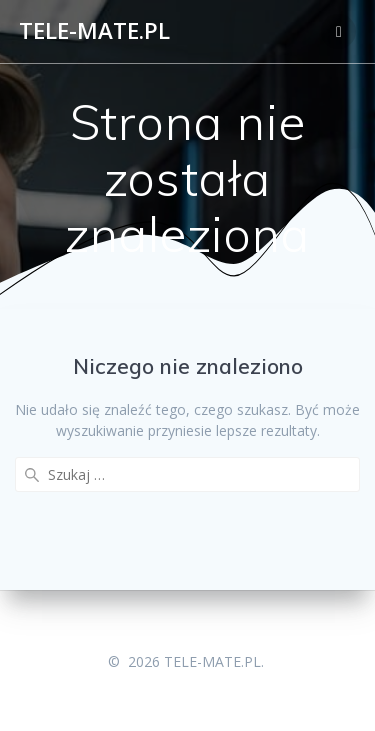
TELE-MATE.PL (94, 31)
